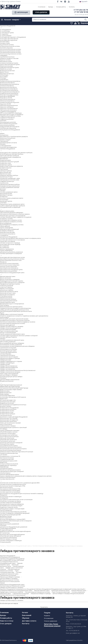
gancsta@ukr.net (75, 633)
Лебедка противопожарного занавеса (12, 588)
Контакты (72, 7)
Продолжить (44, 607)
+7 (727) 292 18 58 (74, 620)
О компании (42, 7)
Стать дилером (6, 624)
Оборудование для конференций (61, 589)
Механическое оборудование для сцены (12, 585)
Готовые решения (14, 582)
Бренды (51, 7)
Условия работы (61, 7)
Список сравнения (51, 621)
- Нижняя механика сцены (78, 591)
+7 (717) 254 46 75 (74, 631)
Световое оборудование (7, 559)
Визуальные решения (7, 580)
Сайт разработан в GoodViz (74, 640)
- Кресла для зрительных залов (60, 591)
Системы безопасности (7, 595)
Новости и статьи (7, 621)
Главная (2, 583)
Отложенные (49, 618)
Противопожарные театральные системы (12, 586)
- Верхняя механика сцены (41, 591)
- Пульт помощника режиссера (60, 592)
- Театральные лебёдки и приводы (40, 594)
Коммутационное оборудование (10, 557)
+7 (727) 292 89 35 (75, 624)
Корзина (47, 616)
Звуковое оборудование (8, 556)
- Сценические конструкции (20, 594)
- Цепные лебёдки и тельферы (61, 594)
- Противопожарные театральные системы (37, 592)
